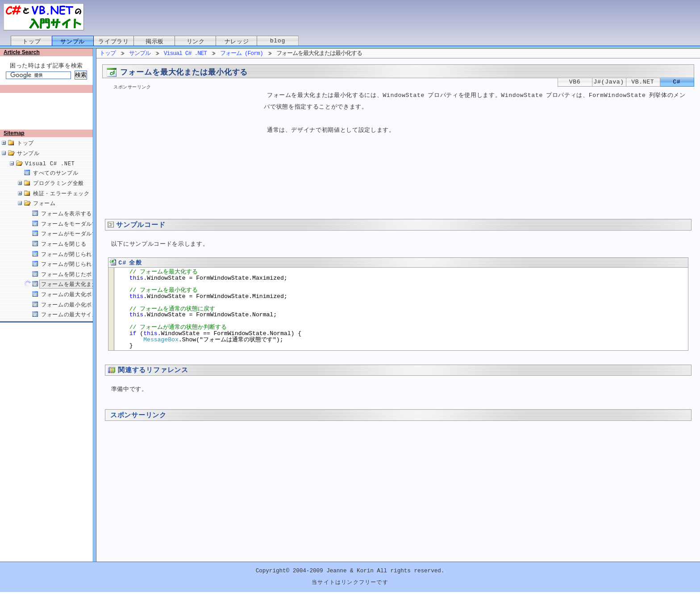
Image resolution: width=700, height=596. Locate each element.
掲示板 (155, 42)
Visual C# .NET (50, 173)
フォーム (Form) (242, 54)
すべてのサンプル (56, 183)
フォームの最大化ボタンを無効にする (89, 304)
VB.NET (643, 82)
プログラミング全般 (58, 193)
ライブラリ (113, 42)
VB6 (575, 82)
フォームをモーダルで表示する (81, 233)
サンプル (73, 42)
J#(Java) (609, 82)
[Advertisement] (48, 115)
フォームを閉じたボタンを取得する (86, 284)
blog (278, 42)
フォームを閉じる (64, 254)
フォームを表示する (67, 223)
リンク (196, 42)
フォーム (44, 213)
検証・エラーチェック (61, 203)
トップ (31, 42)
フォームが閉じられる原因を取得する (89, 274)
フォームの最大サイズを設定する (83, 324)
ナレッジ (237, 42)
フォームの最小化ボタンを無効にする (89, 314)
